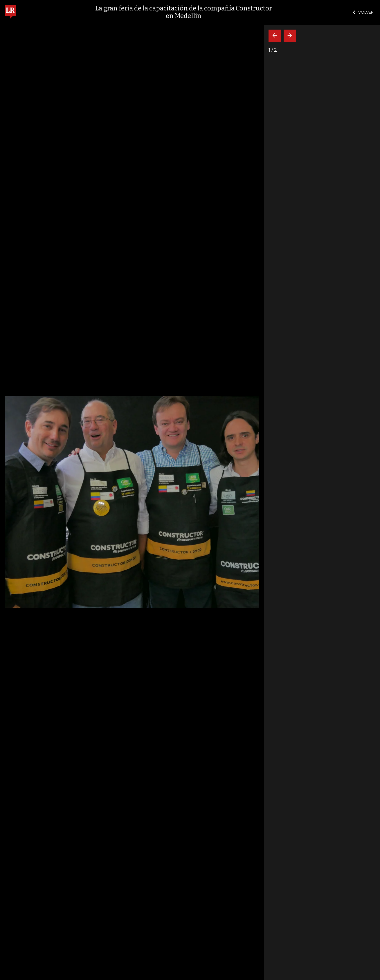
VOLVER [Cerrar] (363, 12)
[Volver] (275, 36)
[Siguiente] (290, 36)
